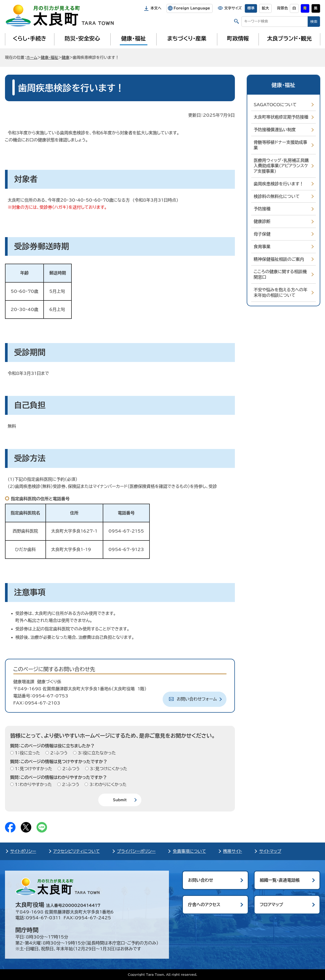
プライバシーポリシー (136, 851)
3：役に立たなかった (96, 753)
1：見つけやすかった (33, 769)
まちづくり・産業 (187, 38)
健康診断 (262, 221)
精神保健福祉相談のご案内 (279, 259)
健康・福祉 (133, 38)
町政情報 (238, 38)
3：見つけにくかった (108, 769)
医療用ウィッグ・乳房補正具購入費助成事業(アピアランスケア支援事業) (281, 166)
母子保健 (262, 234)
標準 (251, 8)
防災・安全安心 (82, 38)
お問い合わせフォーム (197, 699)
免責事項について (189, 851)
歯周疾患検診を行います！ (279, 184)
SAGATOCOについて (275, 105)
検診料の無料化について (277, 196)
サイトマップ (270, 851)
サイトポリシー (23, 851)
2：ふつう (58, 753)
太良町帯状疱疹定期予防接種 (281, 117)
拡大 (265, 8)
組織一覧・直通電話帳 (280, 880)
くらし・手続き (29, 38)
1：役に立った (27, 753)
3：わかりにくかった (107, 784)
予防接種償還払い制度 (275, 130)
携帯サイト (233, 851)
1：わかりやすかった (33, 784)
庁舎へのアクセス (204, 905)
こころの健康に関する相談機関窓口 (280, 274)
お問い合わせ (201, 880)
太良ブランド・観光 (290, 38)
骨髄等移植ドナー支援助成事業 (281, 145)
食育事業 (262, 247)
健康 (65, 57)
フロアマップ (272, 905)
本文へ (156, 8)
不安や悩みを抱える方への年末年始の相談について (281, 292)
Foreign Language (192, 8)
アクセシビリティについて (77, 851)
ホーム (32, 57)
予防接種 (262, 209)
